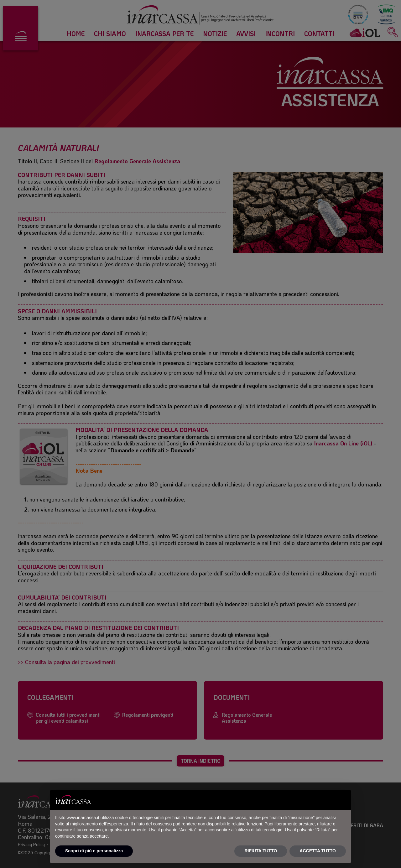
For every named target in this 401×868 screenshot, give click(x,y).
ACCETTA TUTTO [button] (318, 851)
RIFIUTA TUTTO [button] (261, 851)
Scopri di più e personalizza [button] (94, 851)
